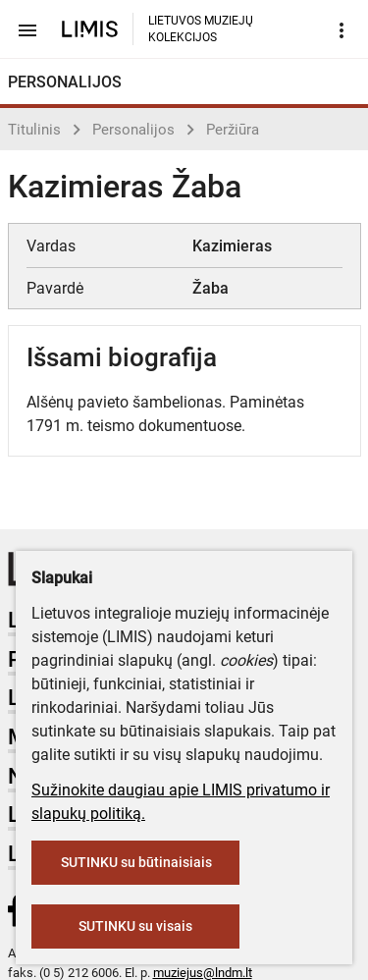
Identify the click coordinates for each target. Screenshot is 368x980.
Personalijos (133, 130)
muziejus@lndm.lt (203, 973)
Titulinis (34, 130)
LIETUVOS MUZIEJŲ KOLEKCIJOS (201, 29)
